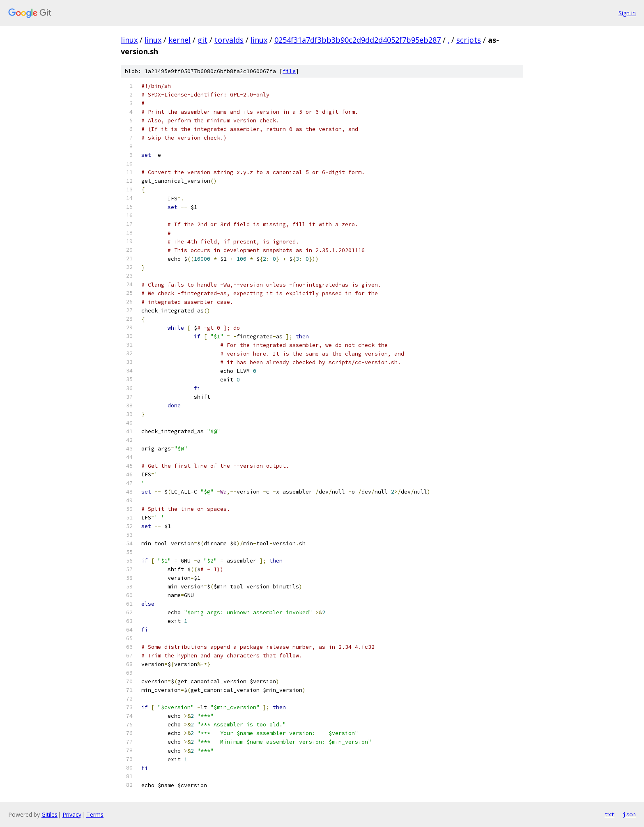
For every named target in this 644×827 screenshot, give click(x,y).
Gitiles (49, 814)
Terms (95, 814)
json (629, 814)
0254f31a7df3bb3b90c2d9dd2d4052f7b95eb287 (358, 40)
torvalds (229, 40)
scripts (469, 40)
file (289, 71)
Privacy (72, 814)
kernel (179, 40)
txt (609, 814)
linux (129, 40)
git (202, 40)
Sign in (627, 13)
